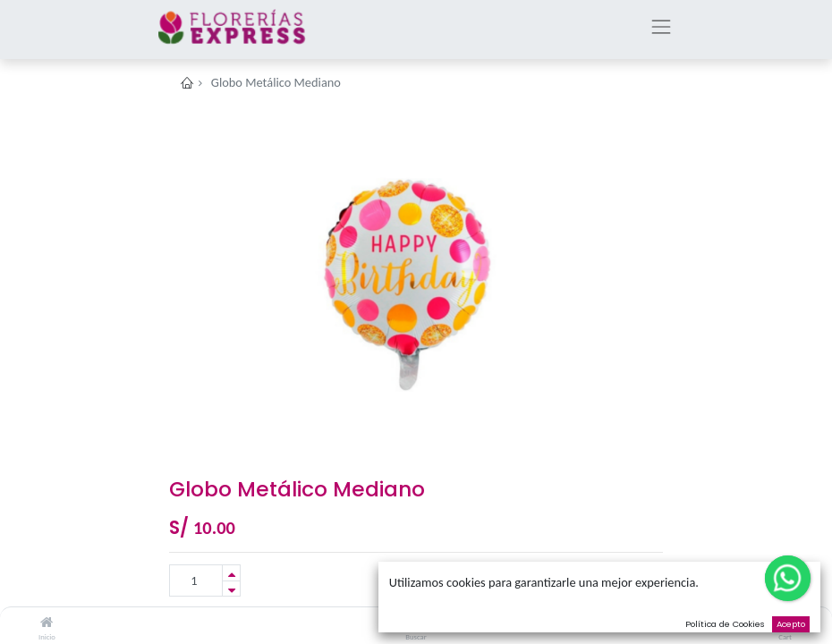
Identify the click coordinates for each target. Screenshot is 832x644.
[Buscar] (416, 623)
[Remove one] (231, 589)
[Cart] (785, 623)
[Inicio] (47, 623)
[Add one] (231, 573)
